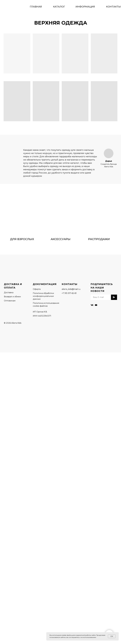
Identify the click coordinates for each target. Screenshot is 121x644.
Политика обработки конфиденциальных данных (43, 296)
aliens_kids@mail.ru (71, 289)
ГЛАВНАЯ (36, 7)
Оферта (37, 289)
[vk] (92, 305)
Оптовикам (10, 301)
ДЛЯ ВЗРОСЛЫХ (22, 239)
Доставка (9, 293)
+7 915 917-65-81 (69, 293)
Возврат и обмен (12, 297)
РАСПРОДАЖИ (99, 239)
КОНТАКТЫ (114, 7)
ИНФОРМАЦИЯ (85, 7)
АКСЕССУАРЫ (61, 239)
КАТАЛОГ (59, 7)
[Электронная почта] (96, 305)
